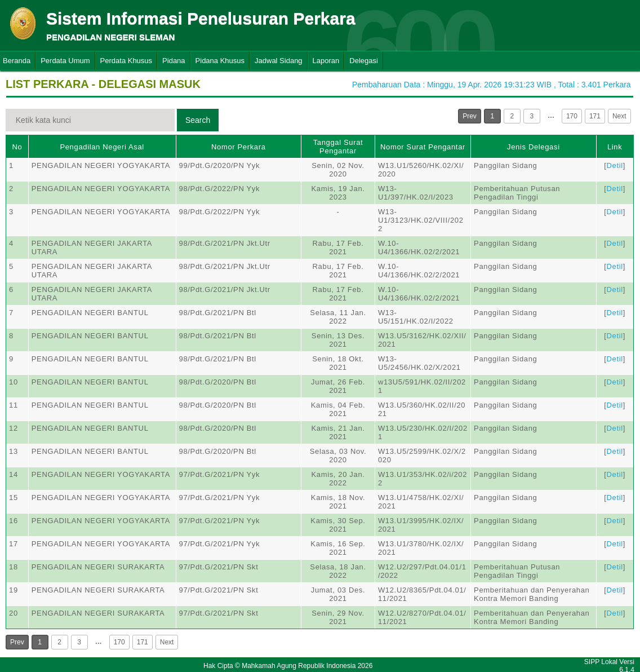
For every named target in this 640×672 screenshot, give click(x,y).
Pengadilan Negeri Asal (102, 147)
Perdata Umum (65, 61)
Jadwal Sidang (279, 61)
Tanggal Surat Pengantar (338, 147)
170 (572, 116)
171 (595, 116)
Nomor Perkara (239, 147)
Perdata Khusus (126, 61)
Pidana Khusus (220, 61)
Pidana (174, 61)
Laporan (326, 61)
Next (619, 116)
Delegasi (364, 61)
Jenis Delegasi (534, 147)
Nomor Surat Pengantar (423, 147)
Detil (614, 165)
